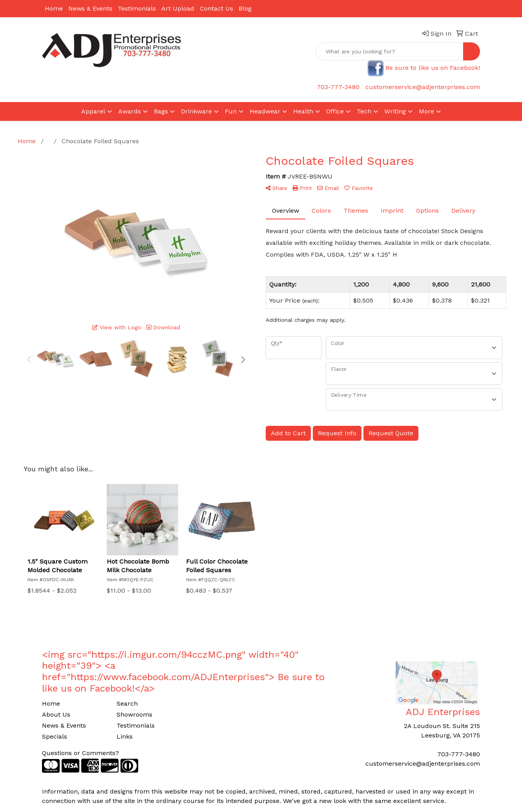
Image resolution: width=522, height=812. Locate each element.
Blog (245, 8)
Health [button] (303, 111)
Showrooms (134, 714)
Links (125, 736)
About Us (56, 714)
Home (54, 8)
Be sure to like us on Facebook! (433, 68)
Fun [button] (231, 111)
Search (127, 703)
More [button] (426, 111)
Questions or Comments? (80, 753)
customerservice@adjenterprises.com (423, 87)
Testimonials (137, 8)
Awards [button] (130, 111)
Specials (55, 736)
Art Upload (178, 8)
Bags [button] (161, 111)
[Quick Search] (390, 51)
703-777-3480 (338, 87)
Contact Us (216, 8)
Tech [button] (364, 111)
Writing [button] (395, 111)
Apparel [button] (93, 111)
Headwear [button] (265, 111)
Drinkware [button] (196, 111)
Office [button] (335, 111)
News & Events (90, 8)
